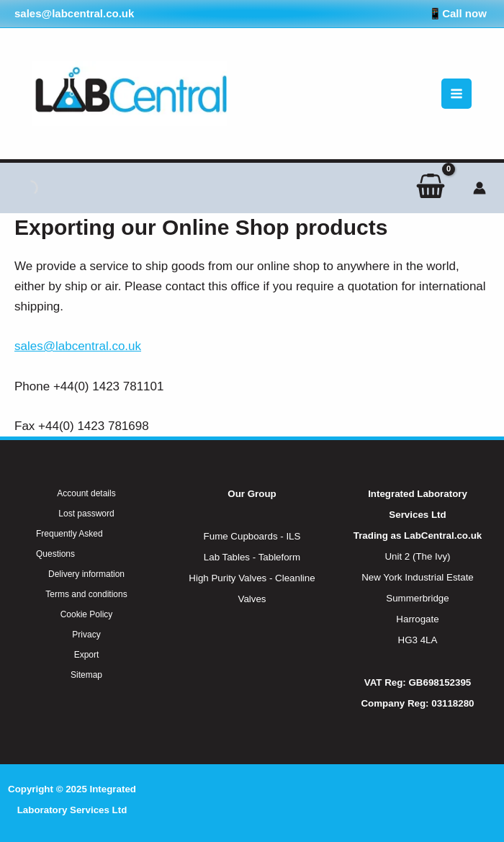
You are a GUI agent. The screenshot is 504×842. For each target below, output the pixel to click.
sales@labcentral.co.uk (78, 346)
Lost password (86, 514)
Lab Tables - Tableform (252, 557)
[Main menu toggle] (456, 94)
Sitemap (86, 675)
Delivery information (86, 574)
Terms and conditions (86, 594)
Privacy (86, 635)
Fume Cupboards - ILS (252, 536)
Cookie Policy (87, 614)
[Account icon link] (480, 188)
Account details (86, 493)
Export (87, 655)
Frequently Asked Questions (69, 544)
